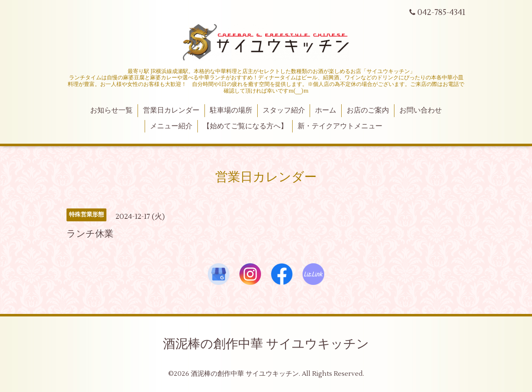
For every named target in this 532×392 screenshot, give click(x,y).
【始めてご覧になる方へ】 (245, 126)
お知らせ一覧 (111, 110)
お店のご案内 (368, 110)
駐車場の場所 (231, 110)
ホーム (326, 110)
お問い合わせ (421, 110)
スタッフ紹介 (284, 110)
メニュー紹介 (171, 126)
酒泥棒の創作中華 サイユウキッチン (266, 344)
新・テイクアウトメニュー (340, 126)
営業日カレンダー (171, 110)
